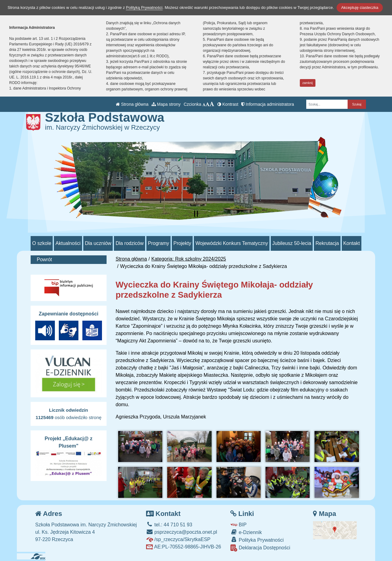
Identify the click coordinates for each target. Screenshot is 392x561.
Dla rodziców (130, 243)
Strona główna (132, 104)
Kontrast (228, 104)
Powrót (44, 260)
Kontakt (352, 243)
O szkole (42, 243)
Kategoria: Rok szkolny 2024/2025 (189, 259)
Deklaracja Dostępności (260, 548)
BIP (238, 525)
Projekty (182, 243)
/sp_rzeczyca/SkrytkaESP (178, 539)
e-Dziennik (246, 532)
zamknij (307, 83)
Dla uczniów (98, 243)
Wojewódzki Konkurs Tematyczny (232, 243)
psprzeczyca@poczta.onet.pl (182, 532)
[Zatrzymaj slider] (196, 214)
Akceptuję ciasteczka (360, 8)
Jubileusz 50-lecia (292, 243)
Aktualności (68, 243)
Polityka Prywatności (257, 540)
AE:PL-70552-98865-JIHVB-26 (184, 547)
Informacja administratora (268, 104)
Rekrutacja (327, 243)
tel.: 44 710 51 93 (169, 525)
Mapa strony (166, 104)
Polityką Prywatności (144, 8)
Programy (158, 243)
